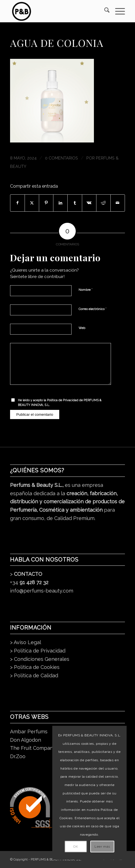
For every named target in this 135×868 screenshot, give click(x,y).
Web (82, 328)
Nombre (86, 290)
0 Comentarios (61, 158)
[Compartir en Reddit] (103, 203)
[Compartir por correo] (118, 203)
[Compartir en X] (32, 203)
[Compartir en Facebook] (17, 203)
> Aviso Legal (26, 642)
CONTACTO (28, 574)
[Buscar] (104, 11)
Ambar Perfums (29, 732)
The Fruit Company (33, 748)
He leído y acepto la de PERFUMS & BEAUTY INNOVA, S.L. (60, 403)
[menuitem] (104, 11)
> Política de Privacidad (38, 651)
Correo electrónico (93, 309)
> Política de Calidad (34, 675)
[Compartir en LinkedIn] (60, 203)
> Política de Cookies (35, 667)
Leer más (102, 847)
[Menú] (117, 11)
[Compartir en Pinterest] (46, 203)
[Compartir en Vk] (89, 203)
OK (76, 847)
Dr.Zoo (18, 756)
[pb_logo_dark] (56, 11)
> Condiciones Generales (40, 659)
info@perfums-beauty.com (42, 591)
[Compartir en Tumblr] (75, 203)
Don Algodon (26, 740)
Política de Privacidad (63, 400)
